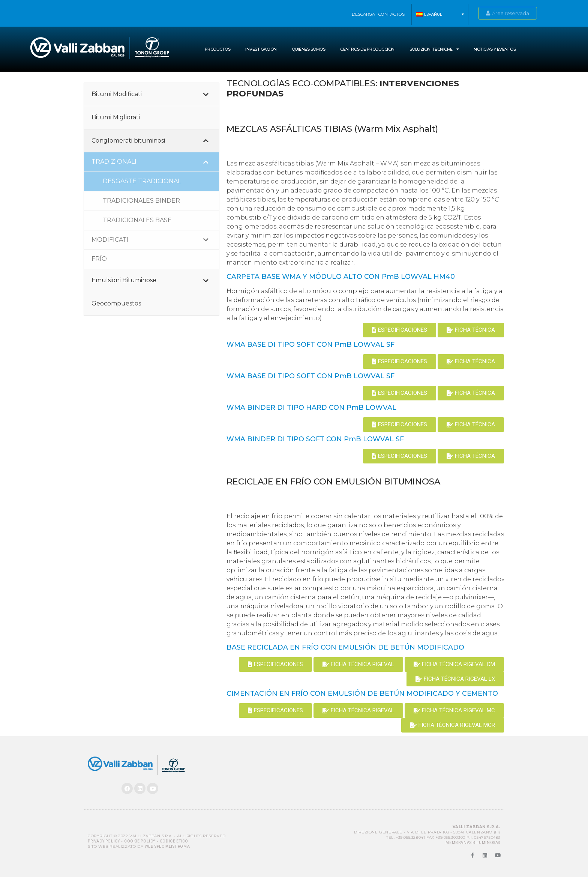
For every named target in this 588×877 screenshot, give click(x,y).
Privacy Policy (104, 841)
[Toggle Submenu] (206, 94)
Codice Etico (174, 841)
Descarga (363, 14)
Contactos (391, 14)
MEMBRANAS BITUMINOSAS (473, 843)
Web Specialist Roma (167, 846)
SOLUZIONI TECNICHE (434, 49)
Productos (218, 49)
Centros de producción (367, 49)
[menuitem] (440, 14)
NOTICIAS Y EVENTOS (495, 49)
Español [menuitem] (433, 14)
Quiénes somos (309, 49)
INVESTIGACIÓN (261, 49)
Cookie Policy (140, 841)
